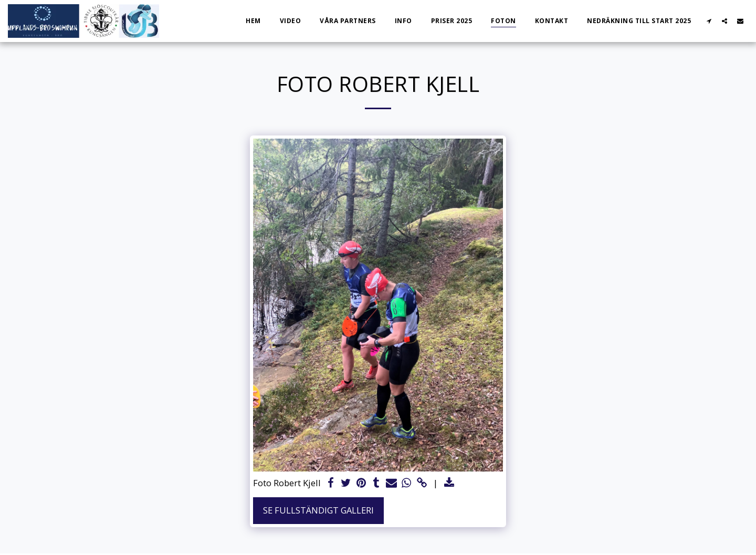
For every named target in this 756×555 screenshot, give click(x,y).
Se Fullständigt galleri (318, 510)
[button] (709, 21)
